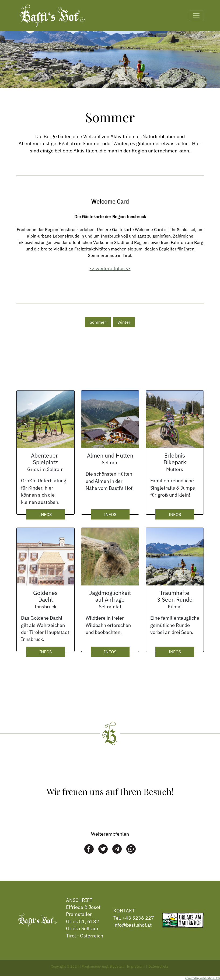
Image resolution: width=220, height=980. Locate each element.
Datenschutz (158, 966)
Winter (124, 322)
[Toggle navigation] (196, 16)
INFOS (46, 514)
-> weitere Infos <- (110, 268)
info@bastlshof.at (132, 925)
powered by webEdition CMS (202, 978)
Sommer (98, 322)
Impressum (136, 966)
